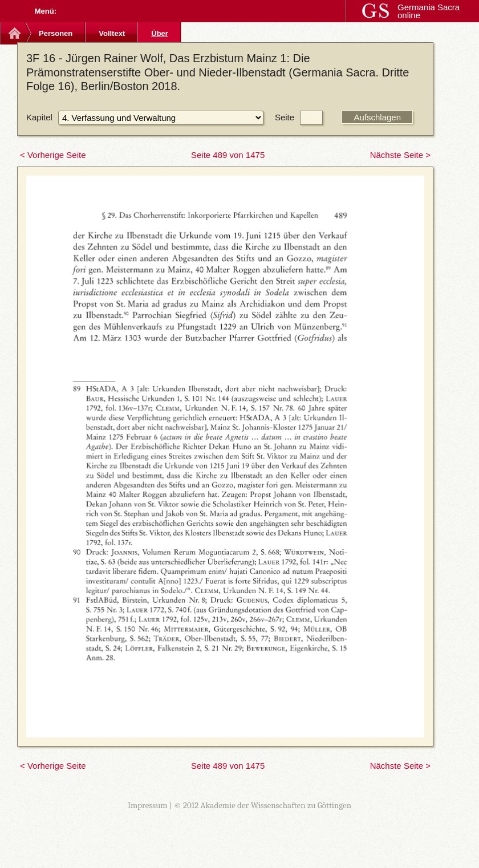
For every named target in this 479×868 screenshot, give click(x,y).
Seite (285, 117)
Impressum (148, 805)
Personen (56, 33)
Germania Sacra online (429, 11)
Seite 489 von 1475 (228, 155)
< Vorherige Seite (53, 155)
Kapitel (39, 117)
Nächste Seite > (400, 155)
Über (160, 33)
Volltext (112, 33)
